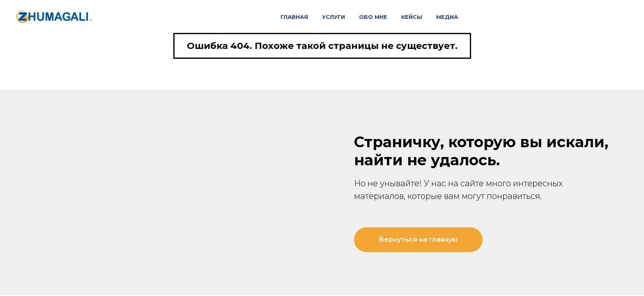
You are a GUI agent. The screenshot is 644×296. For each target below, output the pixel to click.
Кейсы (412, 17)
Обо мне (373, 17)
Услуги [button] (333, 17)
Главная (294, 17)
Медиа (447, 17)
